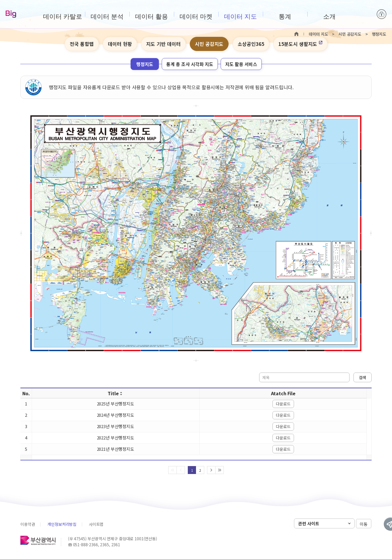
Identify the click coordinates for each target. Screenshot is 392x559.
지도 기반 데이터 (163, 44)
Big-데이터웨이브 (11, 14)
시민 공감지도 (209, 44)
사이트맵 (96, 524)
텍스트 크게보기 (358, 44)
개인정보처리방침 (62, 524)
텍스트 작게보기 (367, 44)
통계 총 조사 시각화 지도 (190, 64)
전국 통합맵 (82, 44)
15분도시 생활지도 (300, 44)
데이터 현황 (120, 44)
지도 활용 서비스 (241, 64)
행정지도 (145, 64)
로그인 (382, 14)
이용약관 (28, 524)
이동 (364, 524)
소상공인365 (251, 44)
